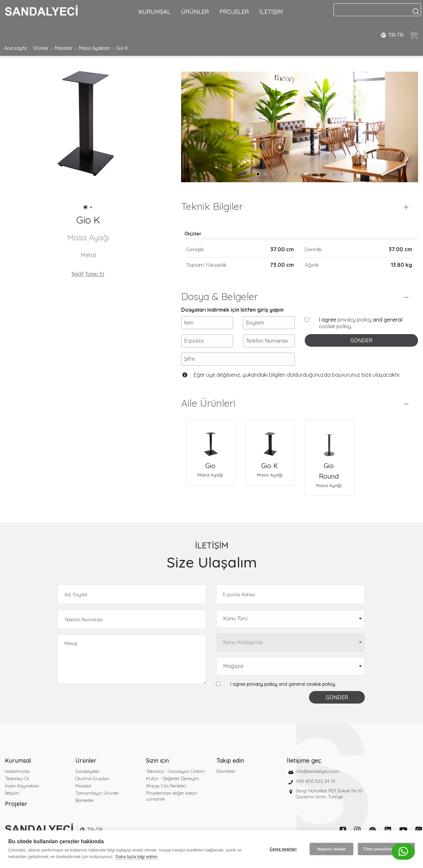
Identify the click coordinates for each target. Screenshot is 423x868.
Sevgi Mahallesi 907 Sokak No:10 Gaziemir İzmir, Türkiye (329, 794)
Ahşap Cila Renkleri (166, 786)
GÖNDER (361, 340)
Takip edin (230, 761)
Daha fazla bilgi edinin (136, 857)
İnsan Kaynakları (22, 786)
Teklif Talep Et (88, 274)
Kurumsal (18, 761)
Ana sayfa (16, 48)
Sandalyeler (87, 771)
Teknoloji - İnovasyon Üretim (175, 771)
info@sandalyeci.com (318, 771)
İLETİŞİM (271, 12)
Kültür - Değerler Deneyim (173, 779)
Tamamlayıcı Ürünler (97, 793)
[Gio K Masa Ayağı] (270, 440)
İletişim (12, 793)
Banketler (85, 800)
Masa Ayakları (95, 48)
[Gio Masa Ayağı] (211, 440)
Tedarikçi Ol (17, 779)
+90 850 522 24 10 (316, 781)
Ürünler (41, 48)
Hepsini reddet (331, 849)
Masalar (64, 48)
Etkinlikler (226, 771)
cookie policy (335, 326)
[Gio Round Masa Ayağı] (329, 440)
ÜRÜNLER (195, 12)
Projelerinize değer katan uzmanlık (172, 796)
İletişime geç (304, 761)
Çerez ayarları (283, 849)
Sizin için (157, 761)
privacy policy (354, 320)
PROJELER (234, 12)
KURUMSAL (154, 12)
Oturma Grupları (92, 779)
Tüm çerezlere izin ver (386, 849)
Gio (210, 466)
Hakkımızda (17, 771)
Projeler (16, 804)
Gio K (122, 48)
